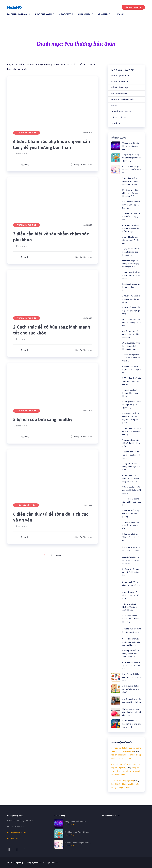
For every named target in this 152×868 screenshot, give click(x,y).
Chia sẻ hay (84, 14)
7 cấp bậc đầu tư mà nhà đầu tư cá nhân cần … (131, 525)
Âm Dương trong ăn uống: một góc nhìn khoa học (131, 334)
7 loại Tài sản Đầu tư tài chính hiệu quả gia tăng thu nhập (126, 784)
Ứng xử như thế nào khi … (77, 822)
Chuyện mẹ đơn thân (120, 76)
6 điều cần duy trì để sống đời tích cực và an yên (52, 517)
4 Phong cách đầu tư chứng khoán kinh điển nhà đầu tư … (131, 654)
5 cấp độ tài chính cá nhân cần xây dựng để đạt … (131, 217)
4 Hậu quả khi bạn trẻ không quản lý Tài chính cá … (131, 405)
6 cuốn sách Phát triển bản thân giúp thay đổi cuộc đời (131, 478)
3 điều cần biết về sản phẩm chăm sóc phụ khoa (52, 237)
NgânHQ (14, 7)
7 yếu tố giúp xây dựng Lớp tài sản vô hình (132, 630)
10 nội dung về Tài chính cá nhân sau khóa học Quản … (130, 193)
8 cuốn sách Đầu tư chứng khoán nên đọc (131, 584)
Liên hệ (120, 14)
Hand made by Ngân (120, 82)
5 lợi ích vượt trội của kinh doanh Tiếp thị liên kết (131, 205)
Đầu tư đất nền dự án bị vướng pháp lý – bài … (131, 287)
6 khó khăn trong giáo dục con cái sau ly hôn (132, 701)
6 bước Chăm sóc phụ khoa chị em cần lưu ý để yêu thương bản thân (49, 144)
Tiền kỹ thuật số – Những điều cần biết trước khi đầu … (131, 607)
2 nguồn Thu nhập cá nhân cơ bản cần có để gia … (131, 299)
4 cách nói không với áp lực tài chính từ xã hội (131, 665)
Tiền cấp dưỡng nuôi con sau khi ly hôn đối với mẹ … (132, 490)
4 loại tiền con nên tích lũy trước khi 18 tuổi (131, 595)
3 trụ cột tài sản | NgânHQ (123, 781)
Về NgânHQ (104, 14)
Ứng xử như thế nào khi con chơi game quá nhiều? (131, 146)
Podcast (65, 14)
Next (59, 555)
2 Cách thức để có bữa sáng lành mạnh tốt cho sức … (132, 381)
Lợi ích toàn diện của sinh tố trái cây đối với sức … (132, 322)
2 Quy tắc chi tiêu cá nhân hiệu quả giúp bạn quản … (131, 252)
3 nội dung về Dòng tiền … (77, 832)
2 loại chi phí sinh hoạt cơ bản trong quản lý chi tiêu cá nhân (126, 755)
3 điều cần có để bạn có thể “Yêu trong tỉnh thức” (132, 689)
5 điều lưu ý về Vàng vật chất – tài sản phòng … (130, 514)
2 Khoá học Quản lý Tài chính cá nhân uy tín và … (131, 358)
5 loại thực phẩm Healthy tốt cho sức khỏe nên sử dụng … (131, 181)
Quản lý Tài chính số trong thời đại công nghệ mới (131, 560)
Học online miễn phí (119, 94)
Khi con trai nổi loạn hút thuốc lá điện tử (131, 549)
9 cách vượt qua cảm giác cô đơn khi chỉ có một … (131, 443)
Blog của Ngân (43, 14)
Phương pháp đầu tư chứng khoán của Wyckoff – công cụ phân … (131, 418)
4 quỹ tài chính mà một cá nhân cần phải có (132, 369)
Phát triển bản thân (26, 505)
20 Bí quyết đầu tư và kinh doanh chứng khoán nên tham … (131, 346)
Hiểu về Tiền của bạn (120, 88)
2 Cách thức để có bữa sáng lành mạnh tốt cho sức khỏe (47, 330)
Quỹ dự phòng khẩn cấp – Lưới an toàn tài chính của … (132, 712)
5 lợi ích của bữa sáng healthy (44, 419)
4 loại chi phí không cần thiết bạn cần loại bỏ (132, 502)
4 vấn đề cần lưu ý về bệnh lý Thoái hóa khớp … (131, 393)
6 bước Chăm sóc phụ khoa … (78, 843)
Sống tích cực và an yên (121, 111)
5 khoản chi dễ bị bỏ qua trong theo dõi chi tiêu (132, 677)
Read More (22, 154)
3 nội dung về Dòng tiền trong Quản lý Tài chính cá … (132, 158)
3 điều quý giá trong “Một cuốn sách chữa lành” (131, 537)
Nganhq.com (13, 838)
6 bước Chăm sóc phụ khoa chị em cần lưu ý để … (131, 170)
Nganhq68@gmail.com (17, 832)
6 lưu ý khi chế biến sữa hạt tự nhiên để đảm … (130, 240)
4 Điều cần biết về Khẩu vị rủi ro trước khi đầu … (130, 619)
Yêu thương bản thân (27, 133)
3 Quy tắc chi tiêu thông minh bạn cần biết (131, 467)
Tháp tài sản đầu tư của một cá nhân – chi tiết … (132, 455)
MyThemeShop (38, 863)
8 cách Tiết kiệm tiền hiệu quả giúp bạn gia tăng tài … (131, 311)
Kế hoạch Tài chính (133, 7)
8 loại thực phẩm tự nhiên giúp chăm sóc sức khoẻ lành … (131, 642)
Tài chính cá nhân (17, 14)
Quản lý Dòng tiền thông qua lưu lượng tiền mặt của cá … (131, 264)
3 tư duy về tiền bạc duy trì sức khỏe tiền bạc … (131, 572)
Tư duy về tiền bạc (119, 117)
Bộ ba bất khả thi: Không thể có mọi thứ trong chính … (132, 724)
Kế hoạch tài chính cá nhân (123, 99)
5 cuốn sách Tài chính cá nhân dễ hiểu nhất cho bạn (131, 431)
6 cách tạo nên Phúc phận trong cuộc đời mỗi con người (131, 228)
